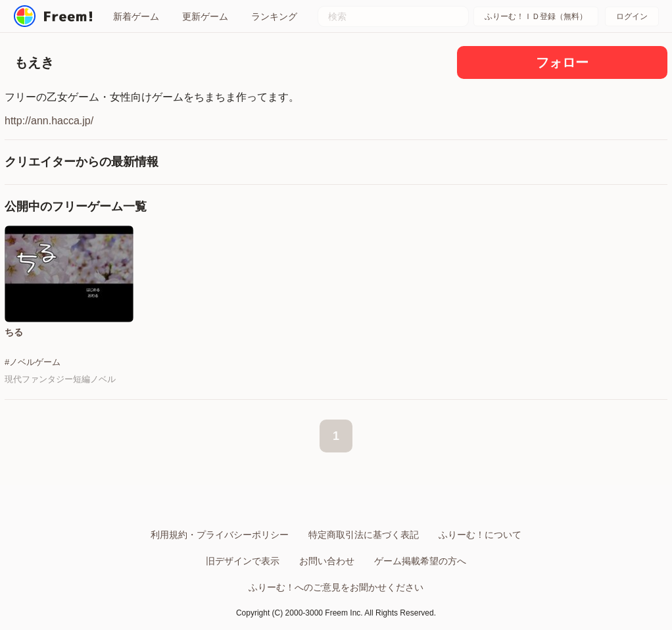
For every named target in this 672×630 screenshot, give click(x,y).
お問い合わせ (327, 561)
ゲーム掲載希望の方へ (420, 561)
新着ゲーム (136, 16)
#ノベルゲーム (33, 362)
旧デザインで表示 (243, 561)
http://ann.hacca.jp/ (49, 121)
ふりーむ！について (480, 535)
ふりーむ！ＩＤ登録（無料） (536, 16)
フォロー (562, 62)
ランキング (274, 16)
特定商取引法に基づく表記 (364, 535)
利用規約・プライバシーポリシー (220, 535)
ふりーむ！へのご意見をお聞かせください (336, 587)
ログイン (632, 16)
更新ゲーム (205, 16)
